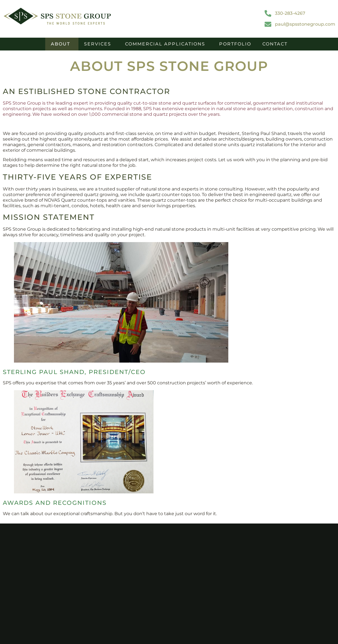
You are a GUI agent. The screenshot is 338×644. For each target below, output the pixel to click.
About (62, 44)
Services (99, 44)
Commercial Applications (166, 44)
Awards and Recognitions (55, 503)
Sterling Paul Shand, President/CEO (74, 372)
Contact (275, 44)
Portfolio (235, 44)
